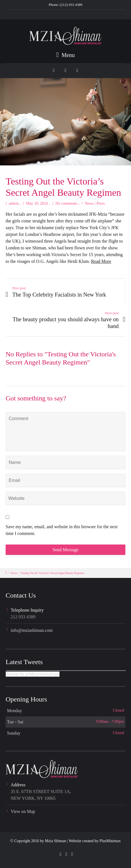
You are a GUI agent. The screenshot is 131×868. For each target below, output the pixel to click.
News (89, 203)
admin (14, 203)
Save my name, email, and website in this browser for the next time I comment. (62, 530)
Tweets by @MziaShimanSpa (33, 674)
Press (101, 203)
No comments (66, 203)
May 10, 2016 (37, 203)
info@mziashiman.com (32, 630)
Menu (65, 55)
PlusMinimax (110, 841)
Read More (101, 261)
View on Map (23, 811)
